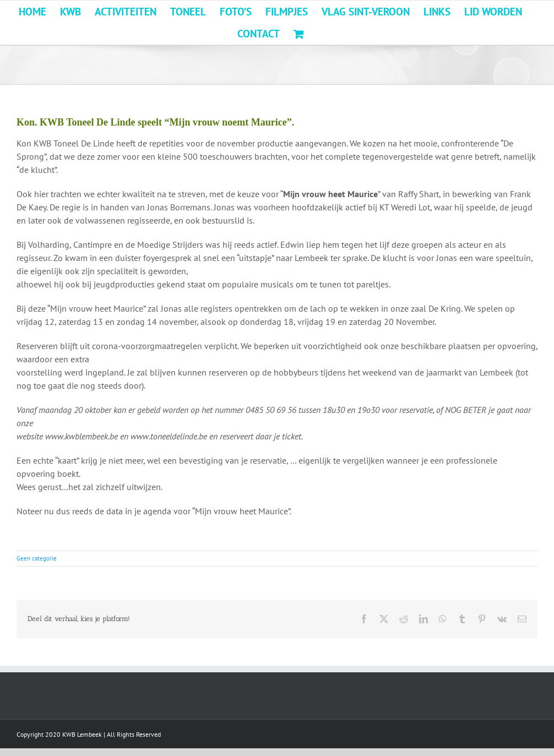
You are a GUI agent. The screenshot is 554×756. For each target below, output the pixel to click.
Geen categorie (37, 558)
